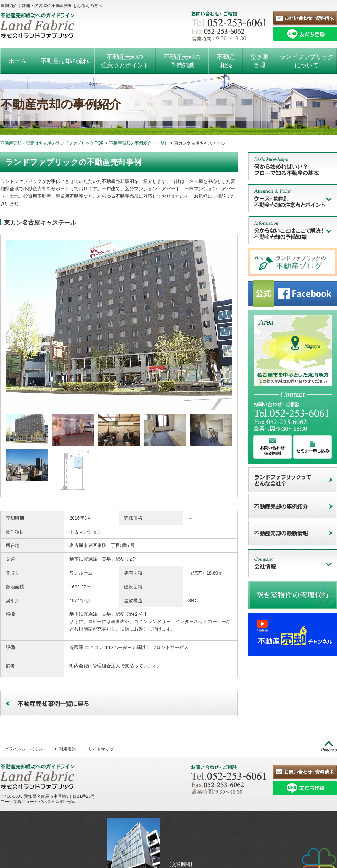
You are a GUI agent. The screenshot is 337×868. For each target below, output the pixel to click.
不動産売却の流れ (65, 61)
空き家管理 (260, 61)
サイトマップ (101, 712)
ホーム (18, 61)
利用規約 (67, 712)
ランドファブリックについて (307, 61)
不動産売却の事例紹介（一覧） (139, 143)
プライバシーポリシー (26, 712)
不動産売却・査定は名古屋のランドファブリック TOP (52, 143)
